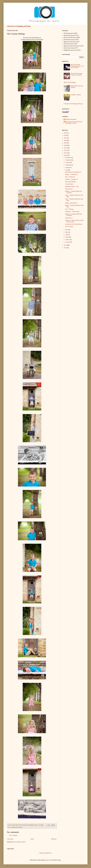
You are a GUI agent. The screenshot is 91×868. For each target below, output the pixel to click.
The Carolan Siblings (70, 182)
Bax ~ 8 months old (70, 177)
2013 (65, 245)
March (67, 237)
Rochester (20, 827)
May (67, 232)
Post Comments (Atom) (20, 842)
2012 (65, 248)
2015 (65, 153)
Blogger (59, 860)
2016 (65, 150)
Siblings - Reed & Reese (71, 203)
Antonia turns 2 (69, 189)
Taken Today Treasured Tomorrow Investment (77, 74)
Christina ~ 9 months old (71, 179)
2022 (65, 135)
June (67, 230)
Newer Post (10, 839)
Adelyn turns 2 (69, 218)
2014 (65, 155)
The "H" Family (69, 227)
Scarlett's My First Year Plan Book (74, 224)
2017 (65, 148)
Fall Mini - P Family (76, 95)
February (68, 240)
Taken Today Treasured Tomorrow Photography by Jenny (74, 122)
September (68, 165)
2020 (65, 140)
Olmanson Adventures (71, 119)
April (67, 235)
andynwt (48, 860)
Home (32, 839)
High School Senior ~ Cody (72, 187)
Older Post (54, 839)
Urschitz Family (69, 184)
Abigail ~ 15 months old (71, 174)
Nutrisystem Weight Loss (45, 853)
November (68, 160)
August (67, 168)
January (68, 242)
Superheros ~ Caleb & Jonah (72, 212)
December (68, 158)
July (67, 170)
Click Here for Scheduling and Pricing (19, 26)
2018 (65, 145)
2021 (65, 138)
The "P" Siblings (69, 209)
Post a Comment (13, 835)
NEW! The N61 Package (70, 82)
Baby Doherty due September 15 (73, 172)
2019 (65, 143)
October (68, 163)
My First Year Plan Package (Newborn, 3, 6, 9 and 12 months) (77, 66)
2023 (65, 133)
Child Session (14, 827)
